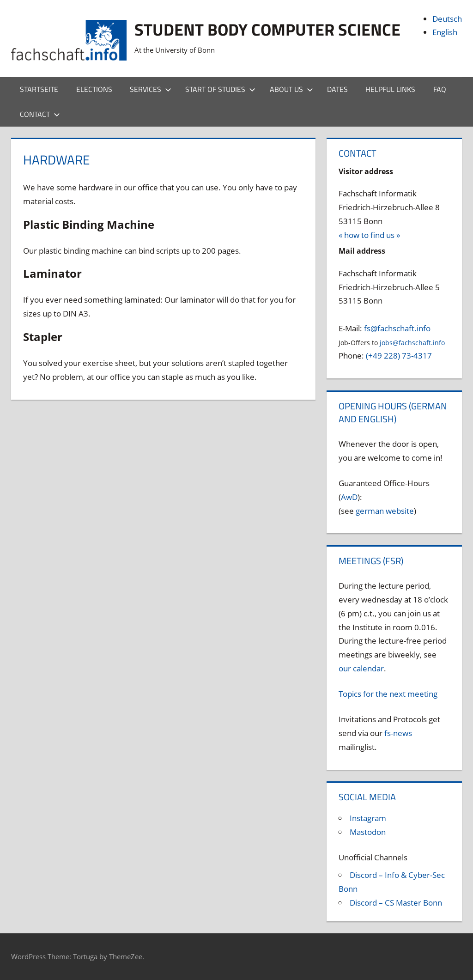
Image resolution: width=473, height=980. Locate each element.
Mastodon (368, 832)
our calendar (361, 668)
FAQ (440, 89)
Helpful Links (390, 89)
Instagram (368, 818)
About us (291, 89)
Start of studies (220, 89)
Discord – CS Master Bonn (396, 903)
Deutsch (447, 19)
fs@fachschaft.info (397, 328)
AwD (349, 497)
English (445, 32)
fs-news (398, 733)
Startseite (39, 89)
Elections (94, 89)
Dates (337, 89)
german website (385, 511)
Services (151, 89)
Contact (40, 114)
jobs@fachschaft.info (412, 343)
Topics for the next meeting (388, 694)
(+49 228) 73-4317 (399, 356)
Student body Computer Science (267, 29)
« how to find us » (369, 235)
